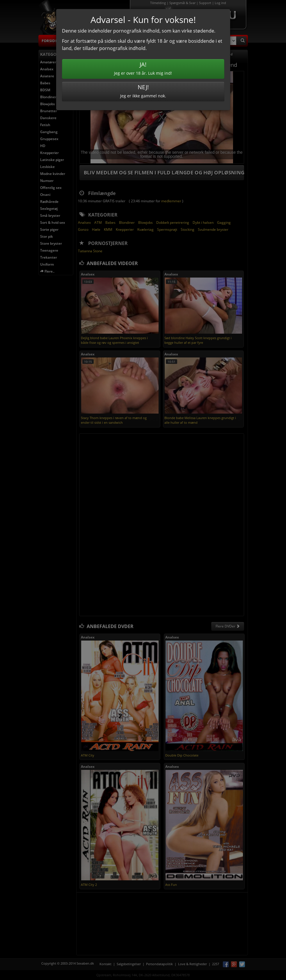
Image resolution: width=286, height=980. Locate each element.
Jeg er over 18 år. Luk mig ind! (143, 68)
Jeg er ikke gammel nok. (143, 91)
